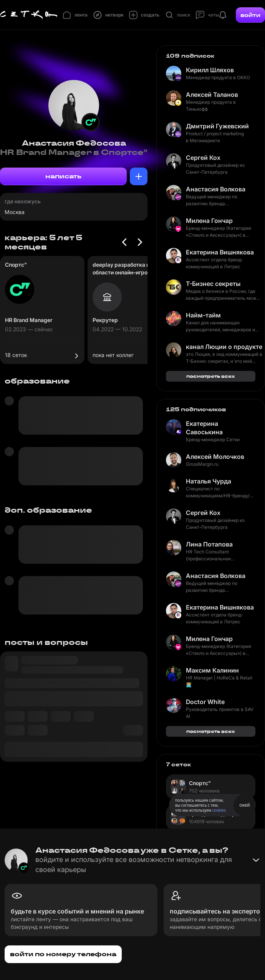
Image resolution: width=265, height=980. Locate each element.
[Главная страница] (29, 15)
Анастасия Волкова (216, 189)
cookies (219, 810)
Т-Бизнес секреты (213, 284)
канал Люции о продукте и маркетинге (224, 347)
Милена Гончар (209, 221)
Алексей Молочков (215, 457)
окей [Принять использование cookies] (244, 805)
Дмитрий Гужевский (217, 126)
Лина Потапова (209, 544)
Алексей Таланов (212, 95)
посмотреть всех (211, 376)
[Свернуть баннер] (256, 860)
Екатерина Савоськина (204, 428)
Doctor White (205, 702)
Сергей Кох (203, 158)
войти (250, 15)
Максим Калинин (212, 670)
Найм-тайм (203, 315)
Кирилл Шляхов (210, 70)
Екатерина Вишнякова (220, 252)
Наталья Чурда (209, 481)
